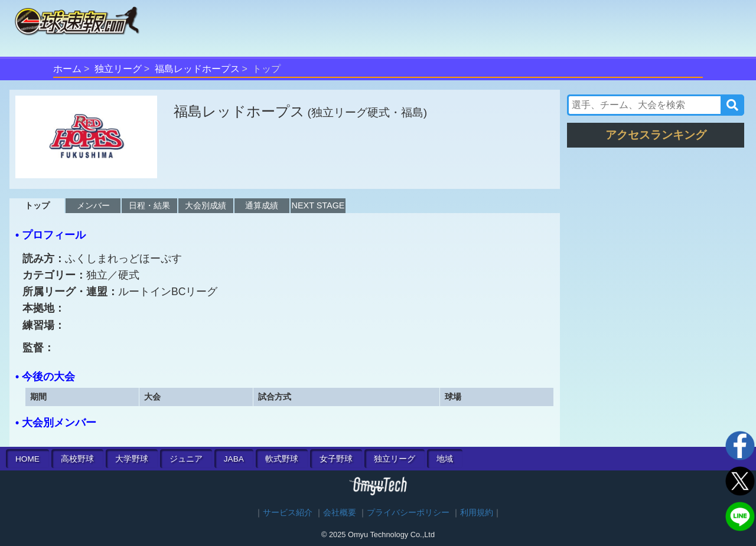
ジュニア (186, 459)
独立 (395, 459)
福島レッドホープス (197, 69)
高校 (77, 459)
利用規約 (477, 513)
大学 (132, 459)
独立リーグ (118, 69)
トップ (37, 205)
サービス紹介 (288, 513)
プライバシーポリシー (408, 513)
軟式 (282, 459)
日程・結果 (149, 205)
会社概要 (340, 513)
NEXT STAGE (318, 205)
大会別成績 (206, 205)
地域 (445, 459)
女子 (336, 459)
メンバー (93, 205)
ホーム (67, 69)
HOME (27, 459)
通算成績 (262, 205)
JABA (234, 459)
